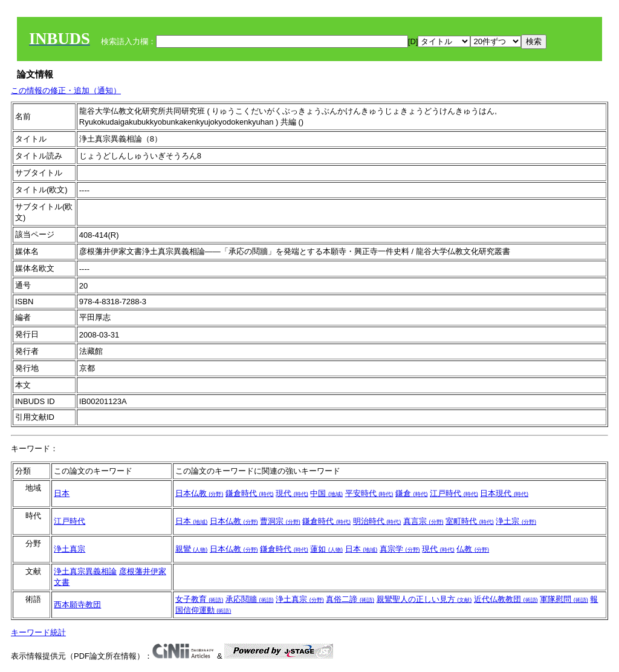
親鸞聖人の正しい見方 (424, 599)
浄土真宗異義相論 (85, 571)
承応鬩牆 (250, 599)
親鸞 (192, 549)
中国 (326, 493)
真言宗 (423, 521)
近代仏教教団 (506, 599)
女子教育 (199, 599)
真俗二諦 (350, 599)
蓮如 (326, 549)
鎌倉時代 (250, 493)
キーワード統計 (38, 632)
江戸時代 (454, 493)
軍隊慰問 (564, 599)
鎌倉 (412, 493)
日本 (62, 493)
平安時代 (369, 493)
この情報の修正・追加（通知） (66, 90)
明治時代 (377, 521)
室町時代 (470, 521)
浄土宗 (516, 521)
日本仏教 (199, 493)
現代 (292, 493)
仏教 (473, 549)
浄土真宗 (70, 549)
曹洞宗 (280, 521)
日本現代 (504, 493)
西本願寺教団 (77, 605)
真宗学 (400, 549)
